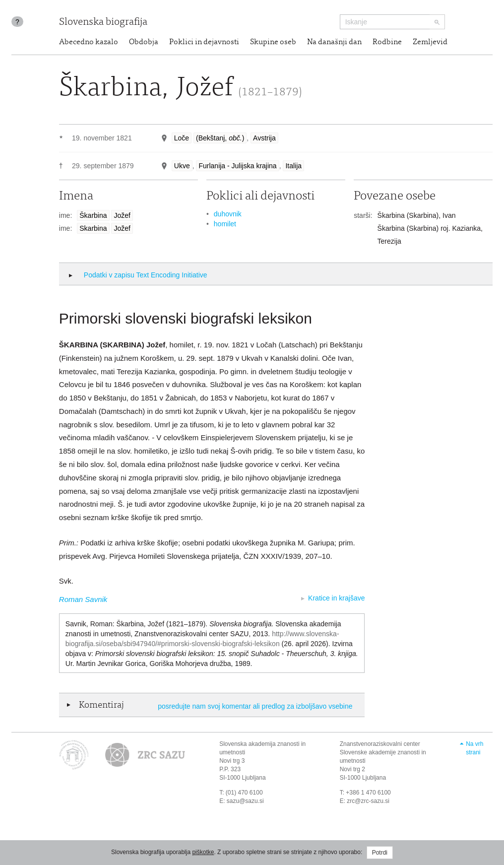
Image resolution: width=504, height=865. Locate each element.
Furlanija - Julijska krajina (237, 166)
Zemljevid (430, 42)
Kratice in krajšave (336, 598)
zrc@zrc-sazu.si (368, 801)
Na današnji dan (334, 42)
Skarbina (93, 228)
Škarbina (93, 215)
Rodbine (387, 42)
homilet (225, 224)
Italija (293, 166)
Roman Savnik (83, 599)
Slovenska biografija (103, 23)
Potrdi (380, 853)
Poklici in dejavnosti (204, 42)
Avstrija (264, 138)
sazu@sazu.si (245, 801)
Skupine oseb (273, 42)
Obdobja (144, 42)
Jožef (122, 215)
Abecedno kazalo (89, 42)
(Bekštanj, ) (220, 138)
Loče (182, 138)
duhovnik (228, 214)
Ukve (182, 166)
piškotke (203, 852)
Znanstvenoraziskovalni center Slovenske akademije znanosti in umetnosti (383, 752)
